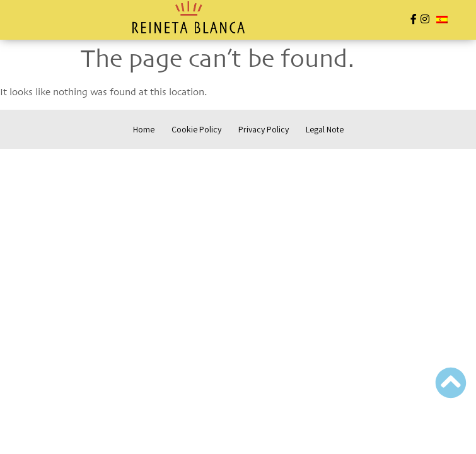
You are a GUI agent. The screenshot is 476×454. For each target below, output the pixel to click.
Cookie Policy (196, 129)
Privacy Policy (264, 129)
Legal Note (325, 129)
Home (144, 129)
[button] (56, 21)
